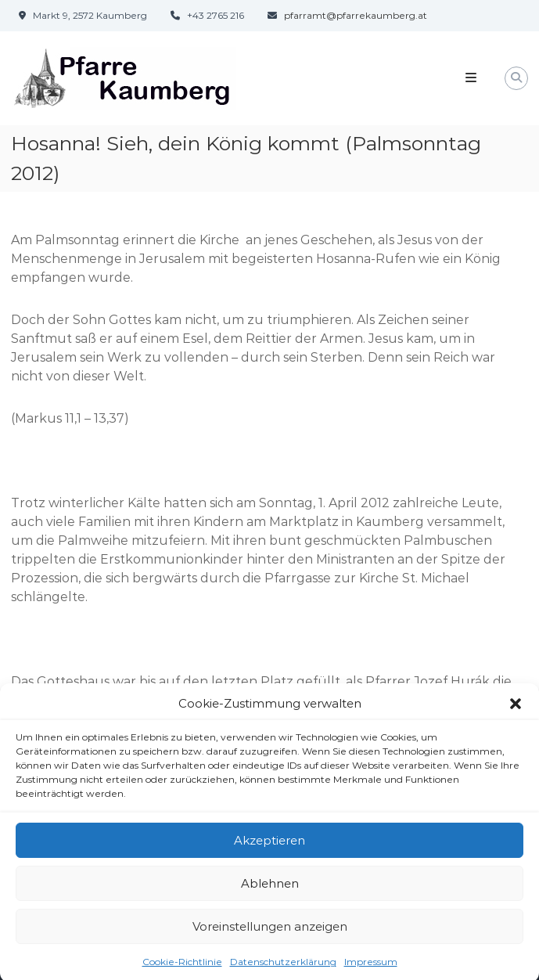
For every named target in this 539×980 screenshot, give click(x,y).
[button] (516, 711)
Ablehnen (270, 890)
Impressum (371, 969)
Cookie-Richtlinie (182, 969)
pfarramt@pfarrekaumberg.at (356, 15)
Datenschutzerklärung (283, 969)
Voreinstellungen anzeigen (270, 933)
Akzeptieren (269, 847)
